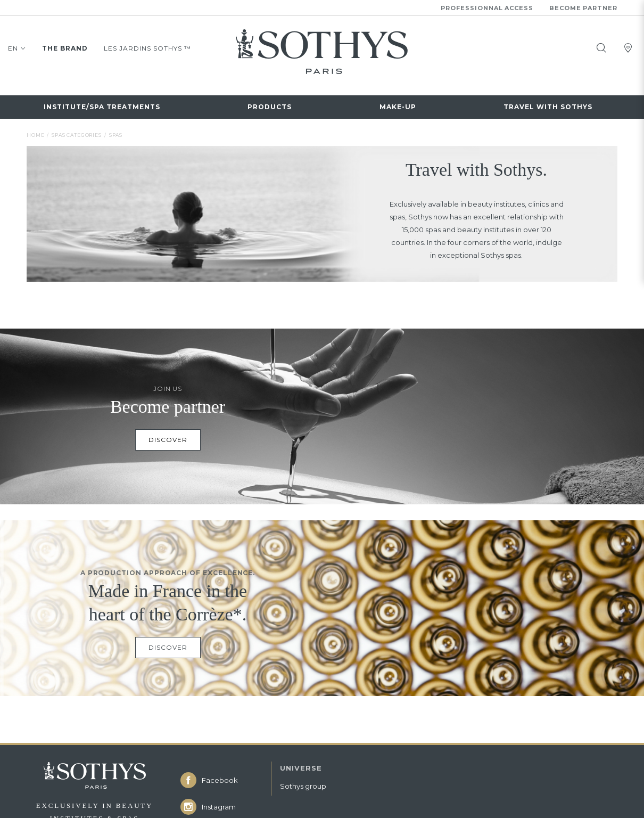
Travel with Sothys (548, 106)
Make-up (398, 106)
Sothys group (303, 783)
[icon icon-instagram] (221, 804)
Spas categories (77, 132)
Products (270, 106)
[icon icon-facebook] (221, 778)
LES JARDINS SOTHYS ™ (147, 48)
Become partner (583, 8)
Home (35, 132)
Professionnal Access (487, 8)
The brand (65, 48)
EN (17, 50)
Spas (116, 132)
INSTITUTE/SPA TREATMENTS (102, 106)
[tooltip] (601, 47)
